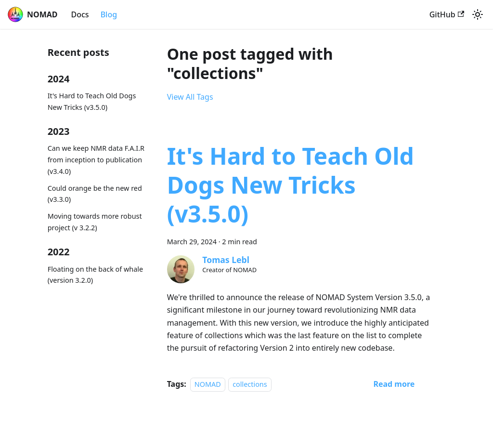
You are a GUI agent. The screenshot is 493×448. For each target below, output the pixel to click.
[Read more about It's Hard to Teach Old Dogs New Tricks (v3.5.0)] (394, 384)
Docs (80, 14)
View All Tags (190, 97)
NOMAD (208, 384)
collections (250, 384)
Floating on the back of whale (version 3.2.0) (95, 275)
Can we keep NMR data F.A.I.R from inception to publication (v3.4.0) (96, 160)
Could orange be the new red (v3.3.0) (95, 194)
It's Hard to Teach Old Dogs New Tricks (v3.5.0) (92, 101)
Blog (109, 14)
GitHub (447, 14)
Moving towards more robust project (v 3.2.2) (95, 222)
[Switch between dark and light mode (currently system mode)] (478, 14)
